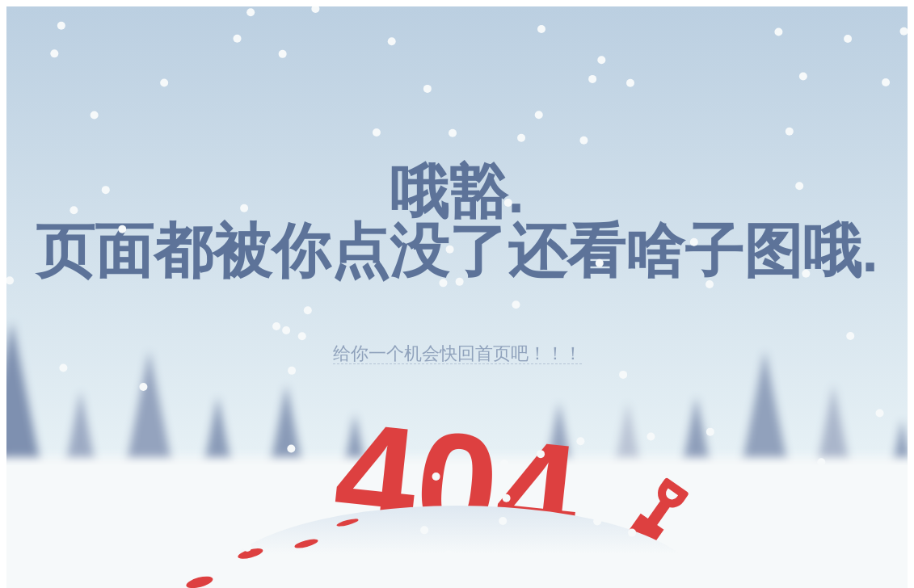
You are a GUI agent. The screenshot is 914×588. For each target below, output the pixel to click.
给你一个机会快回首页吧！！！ (457, 353)
